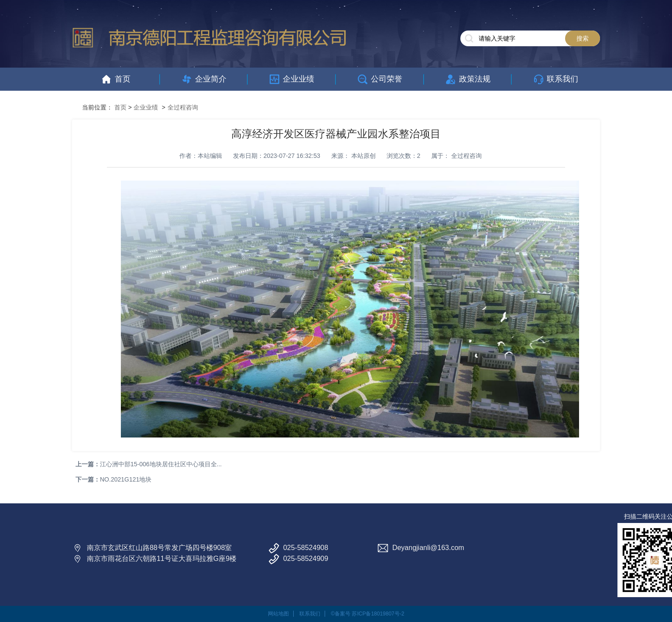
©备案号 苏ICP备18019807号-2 (367, 614)
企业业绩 (146, 107)
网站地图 (278, 614)
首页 (120, 107)
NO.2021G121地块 (126, 479)
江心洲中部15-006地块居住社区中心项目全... (161, 464)
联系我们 (310, 614)
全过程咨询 (183, 107)
